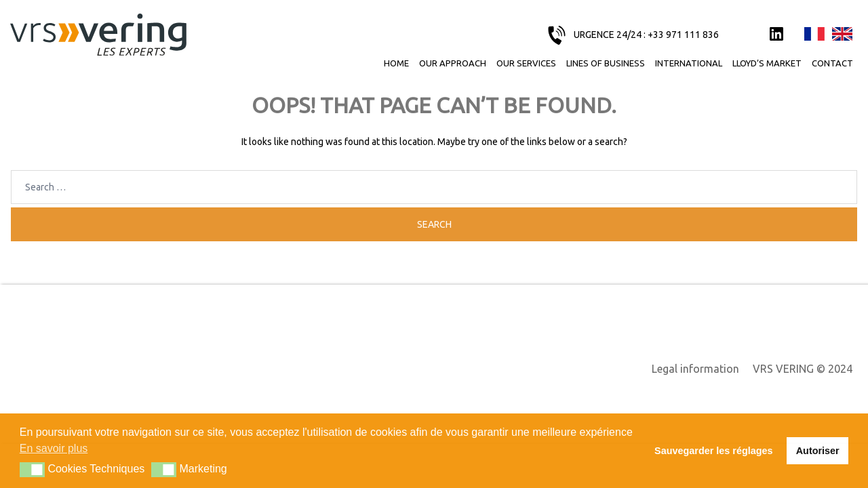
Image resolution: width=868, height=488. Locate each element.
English (842, 35)
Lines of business (606, 63)
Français (814, 35)
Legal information (695, 369)
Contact (832, 63)
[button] (32, 470)
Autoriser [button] (818, 451)
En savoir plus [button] (54, 448)
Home (396, 63)
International (689, 63)
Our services (526, 63)
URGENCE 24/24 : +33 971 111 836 (646, 35)
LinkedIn (776, 35)
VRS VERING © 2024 (803, 369)
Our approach (453, 63)
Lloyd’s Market (767, 63)
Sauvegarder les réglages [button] (713, 451)
